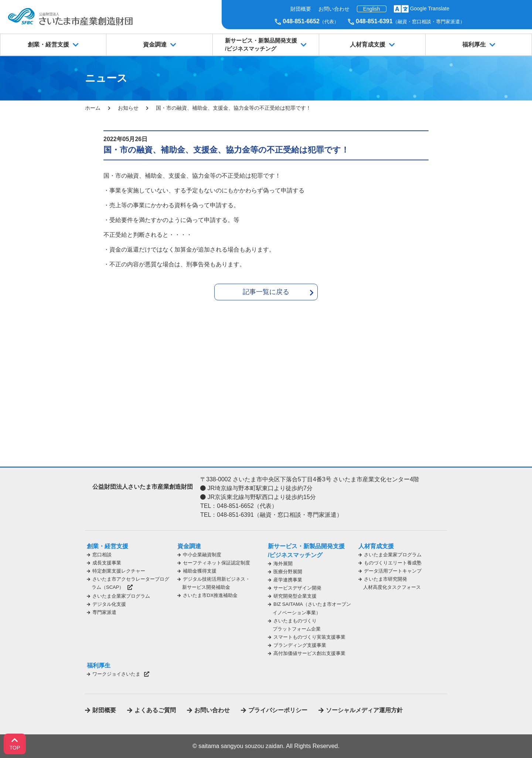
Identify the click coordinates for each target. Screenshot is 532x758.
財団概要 (301, 9)
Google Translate (430, 8)
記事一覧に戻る (266, 292)
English (372, 9)
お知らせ (128, 108)
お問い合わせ (334, 9)
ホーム (93, 108)
